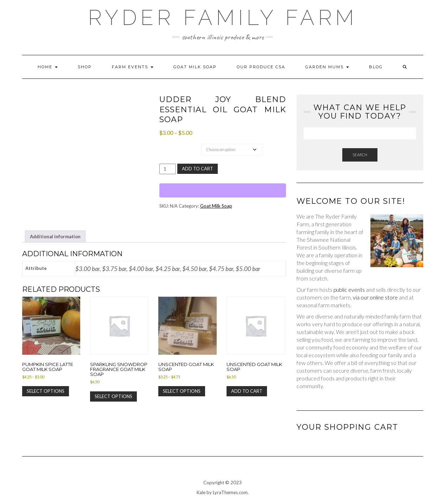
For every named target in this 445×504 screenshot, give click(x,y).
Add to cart (198, 169)
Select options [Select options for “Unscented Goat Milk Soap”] (182, 391)
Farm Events (133, 67)
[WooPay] (223, 190)
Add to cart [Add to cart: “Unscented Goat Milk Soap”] (247, 391)
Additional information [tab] (55, 237)
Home (48, 67)
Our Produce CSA (261, 67)
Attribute (174, 143)
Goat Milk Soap (195, 67)
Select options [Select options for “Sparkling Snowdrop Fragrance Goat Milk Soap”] (113, 396)
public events (349, 290)
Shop (85, 67)
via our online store (375, 297)
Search (360, 155)
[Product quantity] (168, 169)
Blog (376, 67)
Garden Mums (327, 67)
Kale (201, 492)
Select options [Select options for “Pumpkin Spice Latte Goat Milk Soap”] (46, 391)
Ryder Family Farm (223, 18)
